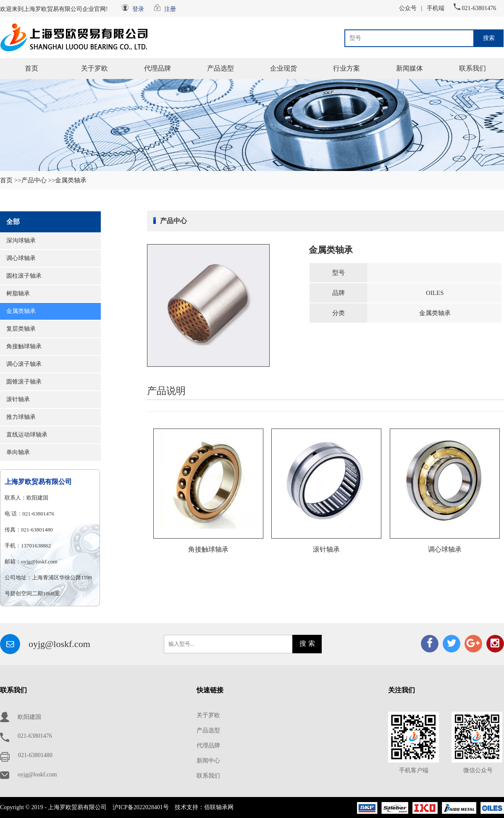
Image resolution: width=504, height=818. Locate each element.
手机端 (436, 8)
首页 (31, 68)
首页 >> (11, 180)
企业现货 (283, 68)
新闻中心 (208, 761)
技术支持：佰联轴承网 (204, 807)
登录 (138, 9)
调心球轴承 (21, 258)
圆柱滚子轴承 (24, 276)
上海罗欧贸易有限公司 (38, 482)
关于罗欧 (94, 68)
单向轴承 (18, 452)
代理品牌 (157, 68)
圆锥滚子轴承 (24, 382)
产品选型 (220, 68)
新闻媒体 (409, 68)
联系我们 (472, 68)
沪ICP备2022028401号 (141, 807)
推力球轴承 (21, 417)
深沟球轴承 (21, 241)
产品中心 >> (38, 180)
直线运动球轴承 (27, 435)
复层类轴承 (21, 329)
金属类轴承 (21, 311)
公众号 (408, 8)
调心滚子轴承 (24, 364)
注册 (170, 9)
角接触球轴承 (24, 346)
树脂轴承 (18, 293)
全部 (13, 222)
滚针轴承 (18, 399)
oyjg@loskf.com (59, 644)
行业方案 (346, 68)
